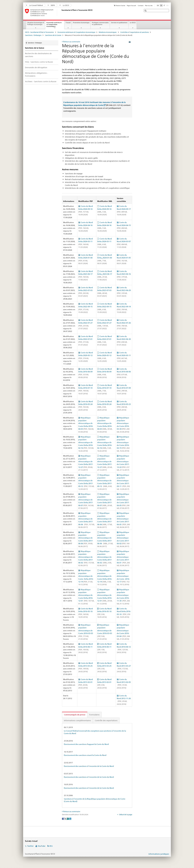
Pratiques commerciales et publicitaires (100, 23)
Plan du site (149, 6)
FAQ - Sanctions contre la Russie (39, 62)
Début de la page (125, 815)
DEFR (51, 5)
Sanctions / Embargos (33, 35)
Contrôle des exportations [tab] (106, 720)
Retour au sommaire (72, 42)
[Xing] (68, 819)
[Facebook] (63, 819)
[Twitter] (66, 819)
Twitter (30, 846)
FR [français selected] (161, 5)
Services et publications (119, 23)
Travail (68, 23)
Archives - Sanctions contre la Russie (41, 81)
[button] (146, 11)
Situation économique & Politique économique (36, 23)
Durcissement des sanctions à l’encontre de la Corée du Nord (89, 766)
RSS (51, 846)
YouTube (42, 846)
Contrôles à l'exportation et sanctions (135, 32)
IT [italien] (164, 5)
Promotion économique (81, 23)
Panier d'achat (121, 6)
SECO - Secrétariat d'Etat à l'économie (40, 32)
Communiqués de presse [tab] (75, 715)
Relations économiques (108, 32)
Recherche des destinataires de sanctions (38, 55)
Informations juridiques (159, 854)
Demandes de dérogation (36, 67)
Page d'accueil (131, 6)
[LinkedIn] (70, 819)
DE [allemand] (158, 5)
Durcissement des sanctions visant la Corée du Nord (85, 755)
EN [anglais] (168, 5)
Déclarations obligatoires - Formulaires (36, 74)
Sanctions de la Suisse (53, 35)
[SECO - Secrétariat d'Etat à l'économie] (61, 12)
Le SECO (64, 5)
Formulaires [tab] (94, 715)
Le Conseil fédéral (35, 5)
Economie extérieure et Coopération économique (54, 25)
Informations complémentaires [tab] (77, 720)
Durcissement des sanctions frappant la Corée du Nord (86, 744)
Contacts (141, 6)
